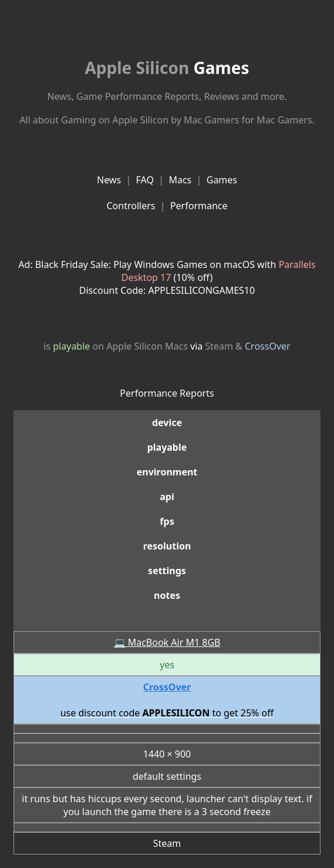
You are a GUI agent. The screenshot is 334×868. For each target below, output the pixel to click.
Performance (199, 206)
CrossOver (268, 346)
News (109, 180)
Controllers (131, 206)
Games (167, 68)
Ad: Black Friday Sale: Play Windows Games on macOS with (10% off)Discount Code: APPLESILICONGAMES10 (167, 277)
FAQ (145, 180)
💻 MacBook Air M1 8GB (167, 642)
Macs (180, 180)
